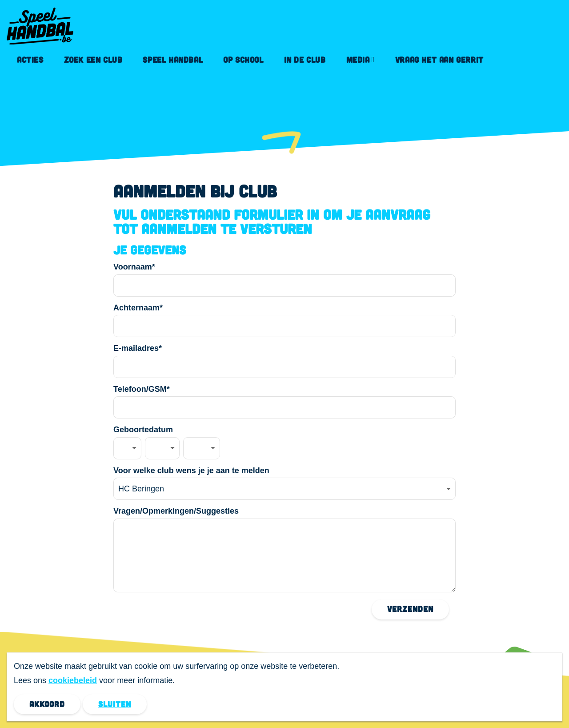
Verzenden (410, 609)
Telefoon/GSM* (142, 389)
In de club (305, 60)
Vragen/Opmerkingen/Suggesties (176, 511)
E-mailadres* (138, 348)
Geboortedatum (143, 430)
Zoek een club (93, 60)
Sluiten (115, 704)
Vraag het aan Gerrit (439, 60)
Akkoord (47, 704)
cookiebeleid (73, 680)
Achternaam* (138, 308)
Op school (243, 60)
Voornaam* (134, 267)
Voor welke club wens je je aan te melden (191, 471)
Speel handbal (173, 60)
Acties (30, 60)
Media (358, 60)
